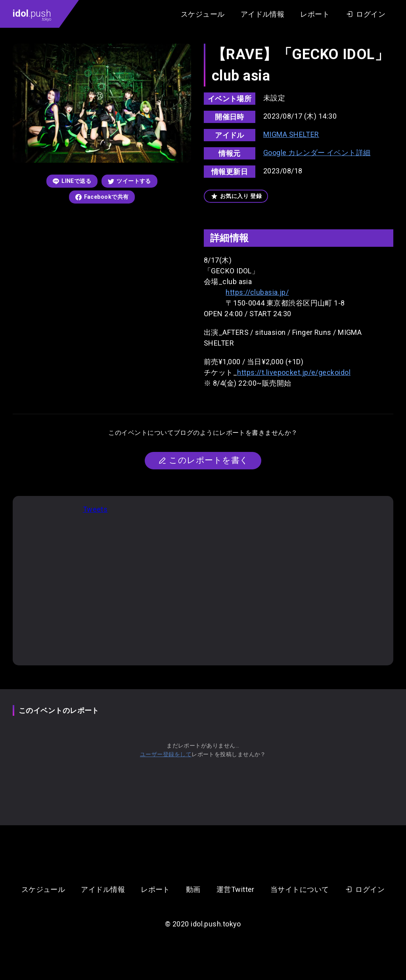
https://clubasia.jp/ (257, 292)
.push (32, 15)
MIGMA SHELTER (291, 134)
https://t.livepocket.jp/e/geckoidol (294, 372)
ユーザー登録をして (166, 754)
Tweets (95, 509)
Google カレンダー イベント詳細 (317, 153)
